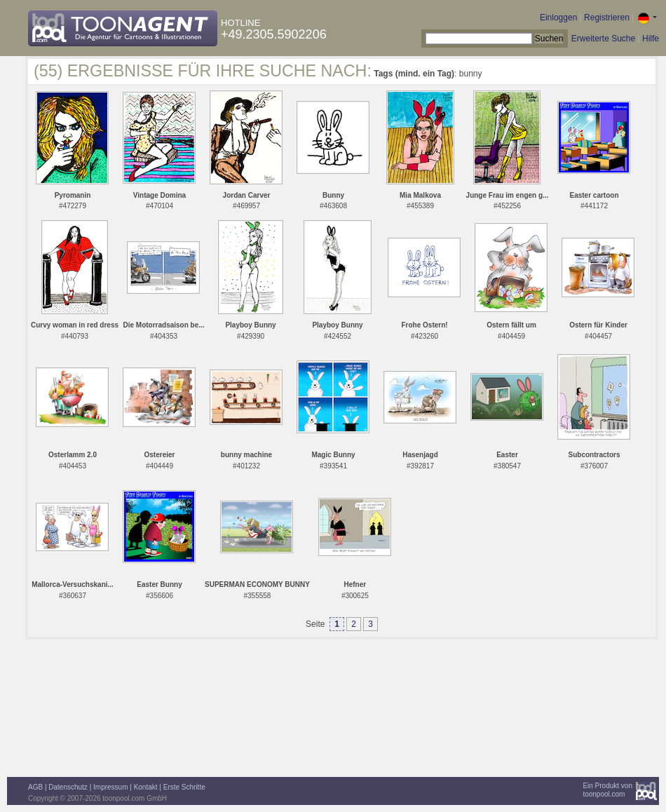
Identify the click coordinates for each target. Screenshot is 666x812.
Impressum (110, 787)
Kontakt (146, 787)
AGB (35, 787)
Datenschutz (68, 787)
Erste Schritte (184, 787)
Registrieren (607, 18)
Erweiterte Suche (603, 39)
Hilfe (651, 39)
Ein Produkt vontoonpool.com (607, 790)
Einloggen (558, 18)
